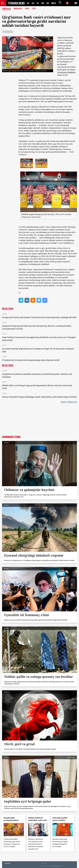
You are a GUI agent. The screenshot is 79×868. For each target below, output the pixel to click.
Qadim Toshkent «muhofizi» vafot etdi (37, 819)
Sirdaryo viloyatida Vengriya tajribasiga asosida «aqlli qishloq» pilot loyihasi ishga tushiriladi (39, 397)
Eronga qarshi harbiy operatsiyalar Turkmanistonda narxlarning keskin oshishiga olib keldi (39, 317)
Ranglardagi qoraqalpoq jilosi (11, 819)
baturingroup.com (56, 866)
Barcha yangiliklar (69, 402)
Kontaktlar (7, 863)
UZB (49, 3)
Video (28, 9)
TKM (44, 3)
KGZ (33, 3)
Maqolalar (19, 9)
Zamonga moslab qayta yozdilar (60, 819)
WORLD (55, 3)
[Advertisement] (39, 420)
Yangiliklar (7, 9)
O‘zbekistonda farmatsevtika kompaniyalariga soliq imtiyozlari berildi (31, 360)
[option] (27, 163)
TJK (38, 3)
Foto (35, 9)
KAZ (28, 3)
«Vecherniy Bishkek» (66, 72)
